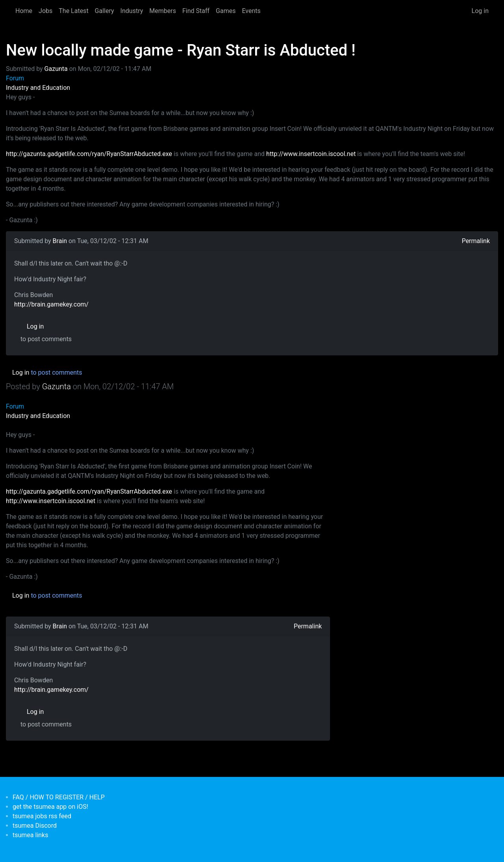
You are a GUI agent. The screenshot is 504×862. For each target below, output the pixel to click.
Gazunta (56, 69)
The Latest (73, 11)
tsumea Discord (35, 826)
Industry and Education (38, 88)
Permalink (476, 241)
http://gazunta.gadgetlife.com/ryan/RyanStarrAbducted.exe (89, 154)
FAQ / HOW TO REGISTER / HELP (59, 797)
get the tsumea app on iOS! (50, 807)
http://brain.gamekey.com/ (51, 304)
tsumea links (30, 835)
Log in (480, 11)
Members (163, 11)
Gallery (105, 11)
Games (226, 11)
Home (24, 11)
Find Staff (196, 11)
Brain (60, 241)
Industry (132, 11)
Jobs (45, 11)
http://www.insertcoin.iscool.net (311, 154)
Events (251, 11)
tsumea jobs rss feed (42, 816)
